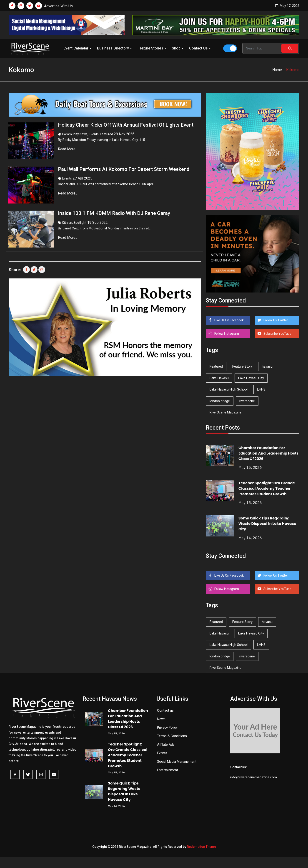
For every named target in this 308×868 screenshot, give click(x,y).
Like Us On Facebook (229, 320)
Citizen (67, 214)
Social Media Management (177, 762)
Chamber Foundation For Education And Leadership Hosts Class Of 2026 (268, 453)
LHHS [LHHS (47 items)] (261, 389)
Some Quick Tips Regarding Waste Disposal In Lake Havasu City (267, 524)
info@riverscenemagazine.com (254, 777)
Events (94, 134)
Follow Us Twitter (275, 320)
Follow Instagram (226, 334)
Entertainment (168, 770)
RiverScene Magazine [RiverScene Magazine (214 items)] (225, 412)
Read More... (68, 149)
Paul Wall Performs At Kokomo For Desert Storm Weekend (124, 165)
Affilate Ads (166, 745)
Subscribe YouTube (277, 334)
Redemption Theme (201, 847)
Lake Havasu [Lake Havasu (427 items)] (219, 378)
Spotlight (80, 214)
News (161, 719)
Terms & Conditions (172, 736)
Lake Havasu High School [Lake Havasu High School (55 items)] (229, 389)
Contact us (165, 711)
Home (277, 70)
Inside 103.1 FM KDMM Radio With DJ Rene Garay (114, 204)
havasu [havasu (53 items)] (267, 366)
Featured (106, 134)
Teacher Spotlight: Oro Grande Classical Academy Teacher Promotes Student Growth (267, 488)
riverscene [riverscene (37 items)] (247, 401)
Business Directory (115, 48)
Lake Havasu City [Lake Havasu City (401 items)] (251, 378)
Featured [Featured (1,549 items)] (216, 366)
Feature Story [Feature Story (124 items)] (242, 366)
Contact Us (200, 48)
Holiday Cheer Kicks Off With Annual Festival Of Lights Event (126, 125)
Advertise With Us (58, 6)
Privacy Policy (167, 728)
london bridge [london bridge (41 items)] (220, 401)
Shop (178, 48)
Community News (75, 134)
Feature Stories (152, 48)
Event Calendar (78, 48)
